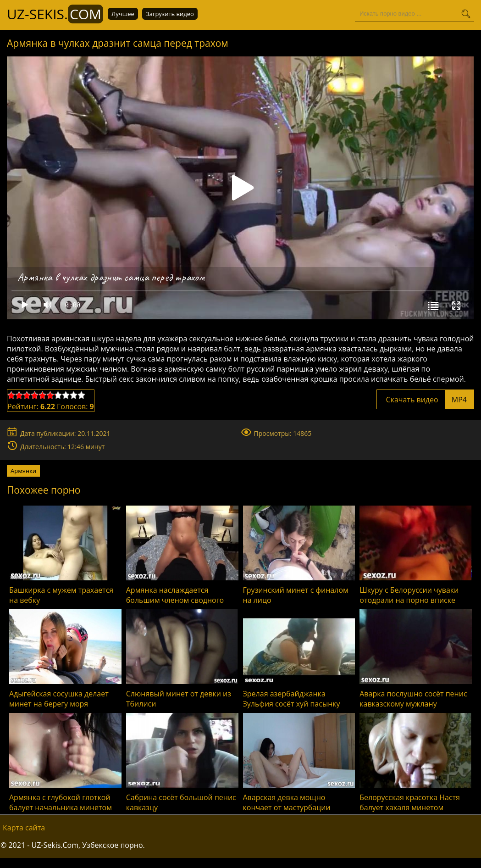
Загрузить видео (170, 14)
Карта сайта (24, 828)
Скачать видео (425, 400)
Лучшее (123, 14)
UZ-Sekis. (55, 14)
